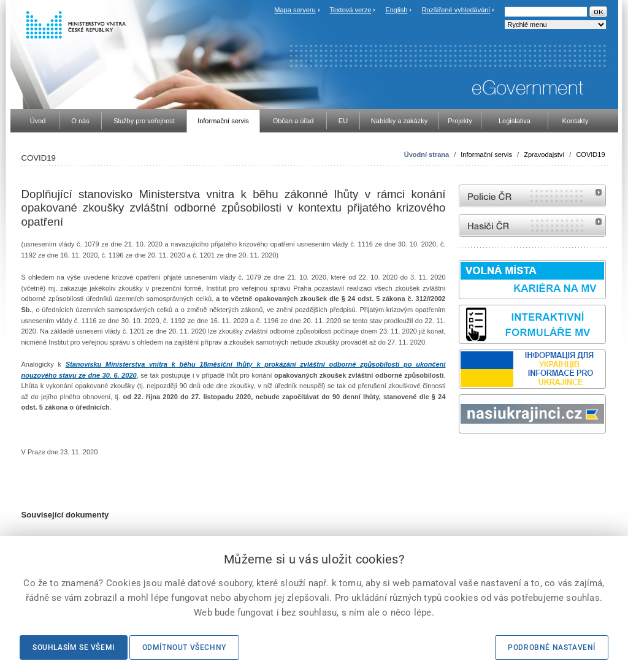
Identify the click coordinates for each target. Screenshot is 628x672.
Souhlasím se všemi (74, 647)
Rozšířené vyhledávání (456, 10)
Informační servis (486, 155)
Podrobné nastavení (552, 647)
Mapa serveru (295, 10)
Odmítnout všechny (184, 647)
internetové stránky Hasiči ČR (532, 225)
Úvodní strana (427, 155)
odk (465, 456)
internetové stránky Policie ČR (532, 196)
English (396, 10)
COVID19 (590, 155)
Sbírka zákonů (461, 456)
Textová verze (350, 10)
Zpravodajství (544, 155)
